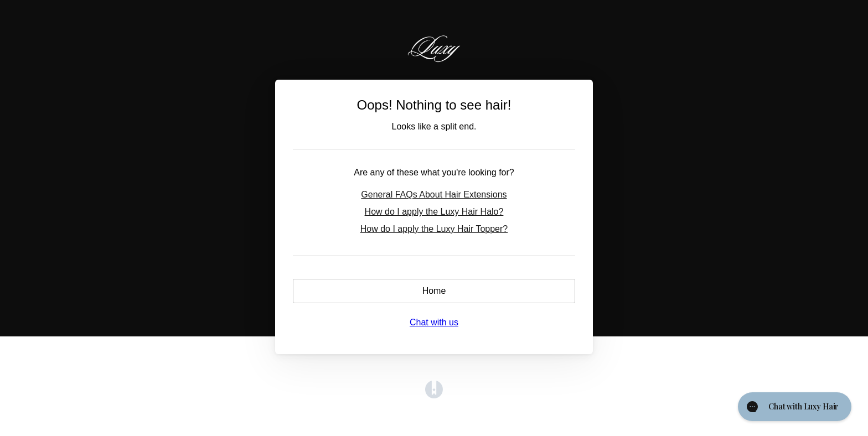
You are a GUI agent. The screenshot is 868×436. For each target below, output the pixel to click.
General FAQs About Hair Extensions (434, 194)
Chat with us (434, 322)
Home (434, 291)
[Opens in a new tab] (434, 395)
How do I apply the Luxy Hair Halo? (434, 212)
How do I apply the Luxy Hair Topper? (434, 229)
